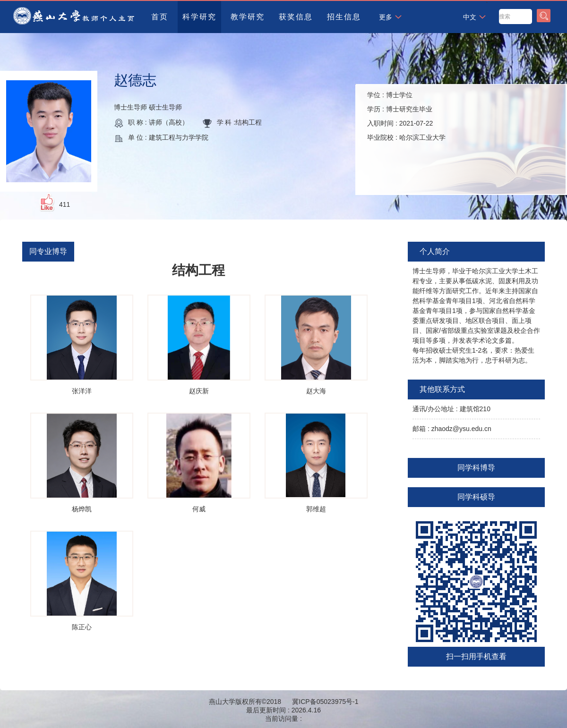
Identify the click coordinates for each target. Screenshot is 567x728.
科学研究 (199, 17)
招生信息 (344, 17)
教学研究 (248, 17)
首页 (160, 17)
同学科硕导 (476, 497)
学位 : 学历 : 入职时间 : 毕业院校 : (406, 116)
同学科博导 (476, 468)
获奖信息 (296, 17)
